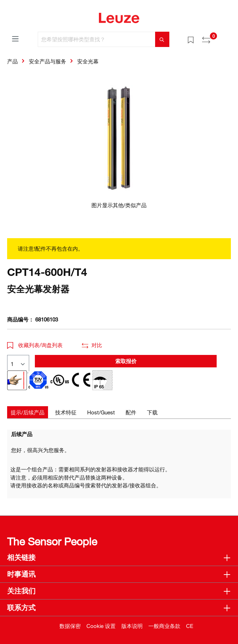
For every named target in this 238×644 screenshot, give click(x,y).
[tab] (28, 412)
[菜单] (15, 38)
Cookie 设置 (101, 626)
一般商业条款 (164, 626)
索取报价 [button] (126, 361)
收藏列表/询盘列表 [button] (35, 345)
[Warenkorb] (227, 37)
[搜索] (162, 39)
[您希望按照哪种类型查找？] (97, 39)
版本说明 (132, 626)
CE (190, 626)
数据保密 (70, 626)
